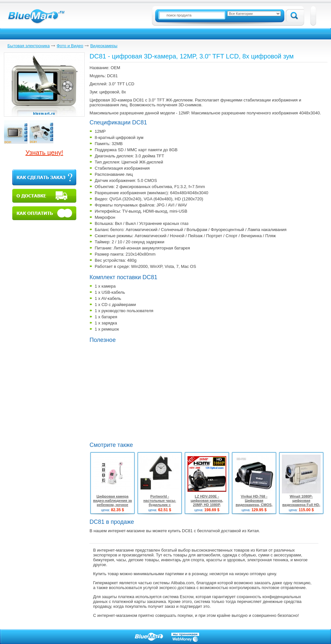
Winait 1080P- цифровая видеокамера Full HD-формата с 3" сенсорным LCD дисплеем (301, 507)
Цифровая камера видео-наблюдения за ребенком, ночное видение (112, 503)
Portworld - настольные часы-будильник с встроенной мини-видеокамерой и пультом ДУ (160, 507)
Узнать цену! (44, 153)
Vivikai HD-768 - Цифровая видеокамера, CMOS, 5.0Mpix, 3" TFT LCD (254, 503)
